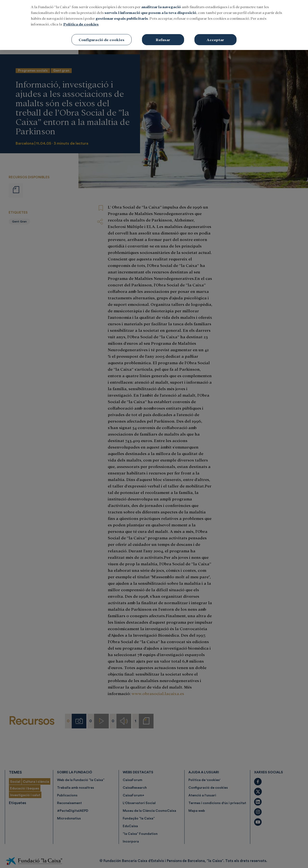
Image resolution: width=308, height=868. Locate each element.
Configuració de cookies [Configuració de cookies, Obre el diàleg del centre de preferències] (102, 36)
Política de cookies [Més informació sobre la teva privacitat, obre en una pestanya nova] (81, 21)
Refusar (163, 36)
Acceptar (215, 36)
